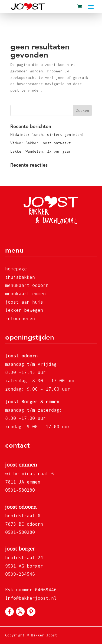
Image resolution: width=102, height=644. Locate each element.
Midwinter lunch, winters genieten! (47, 135)
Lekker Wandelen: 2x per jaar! (42, 151)
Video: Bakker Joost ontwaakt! (42, 143)
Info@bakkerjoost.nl (31, 598)
